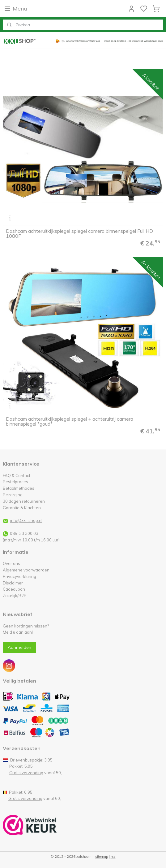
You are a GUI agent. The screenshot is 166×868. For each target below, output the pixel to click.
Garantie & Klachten (22, 508)
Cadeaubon (14, 589)
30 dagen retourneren (24, 501)
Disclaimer (13, 583)
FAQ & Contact (17, 475)
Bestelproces (15, 482)
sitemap (102, 857)
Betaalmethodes (19, 488)
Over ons (11, 563)
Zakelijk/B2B (15, 596)
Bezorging (13, 495)
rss (113, 857)
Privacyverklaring (19, 576)
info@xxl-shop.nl (26, 520)
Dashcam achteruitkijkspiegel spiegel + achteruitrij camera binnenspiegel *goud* (70, 422)
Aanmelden (19, 647)
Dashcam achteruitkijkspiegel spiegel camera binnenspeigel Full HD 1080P (79, 234)
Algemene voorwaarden (26, 570)
